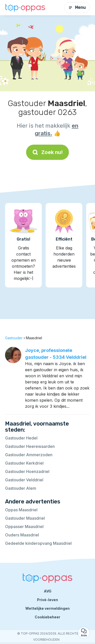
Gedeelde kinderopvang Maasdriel (38, 543)
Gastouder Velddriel (24, 480)
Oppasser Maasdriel (24, 527)
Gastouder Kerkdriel (24, 463)
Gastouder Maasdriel (25, 518)
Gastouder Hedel (21, 438)
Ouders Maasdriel (22, 535)
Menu (77, 7)
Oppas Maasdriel (21, 510)
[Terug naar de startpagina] (25, 7)
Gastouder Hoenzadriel (27, 471)
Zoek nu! (48, 152)
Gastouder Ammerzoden (29, 455)
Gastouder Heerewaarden (30, 446)
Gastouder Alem (21, 488)
